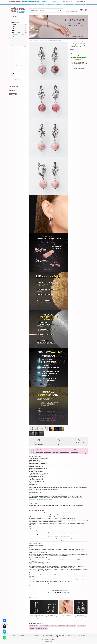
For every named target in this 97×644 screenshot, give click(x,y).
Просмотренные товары (33, 4)
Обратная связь (81, 635)
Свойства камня (48, 452)
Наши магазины (53, 4)
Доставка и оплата (74, 452)
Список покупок (14, 87)
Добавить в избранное (76, 72)
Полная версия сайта (47, 641)
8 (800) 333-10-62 (81, 1)
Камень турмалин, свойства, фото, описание (41, 500)
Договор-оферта (36, 635)
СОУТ (44, 637)
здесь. (37, 507)
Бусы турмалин (34, 626)
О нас (70, 4)
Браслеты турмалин (44, 626)
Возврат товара (84, 4)
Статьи (75, 635)
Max (54, 637)
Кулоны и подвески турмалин (58, 626)
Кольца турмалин (71, 626)
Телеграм (49, 637)
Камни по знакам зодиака (17, 83)
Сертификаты (76, 4)
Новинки (46, 4)
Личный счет (28, 635)
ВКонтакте (60, 637)
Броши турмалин (82, 626)
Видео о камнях (37, 637)
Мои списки (13, 94)
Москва (56, 1)
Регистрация (70, 10)
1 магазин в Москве (55, 3)
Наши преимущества (64, 452)
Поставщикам (21, 635)
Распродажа (14, 17)
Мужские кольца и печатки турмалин (39, 629)
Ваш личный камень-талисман (18, 19)
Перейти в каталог (63, 590)
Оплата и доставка (63, 4)
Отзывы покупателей (59, 635)
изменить (41, 546)
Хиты (42, 4)
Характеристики (39, 452)
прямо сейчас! (67, 592)
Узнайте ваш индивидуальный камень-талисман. (70, 495)
